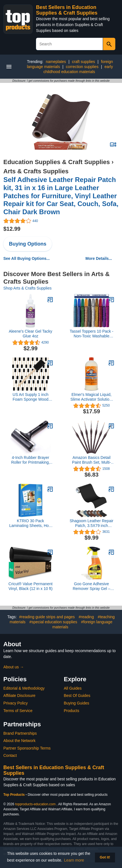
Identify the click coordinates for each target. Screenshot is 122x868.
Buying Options (28, 244)
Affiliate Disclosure (19, 696)
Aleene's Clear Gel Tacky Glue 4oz (30, 334)
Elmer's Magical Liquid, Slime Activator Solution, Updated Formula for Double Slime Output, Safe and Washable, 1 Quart (91, 397)
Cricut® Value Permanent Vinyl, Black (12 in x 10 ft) (30, 586)
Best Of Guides (77, 696)
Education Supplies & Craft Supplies (57, 162)
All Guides (73, 688)
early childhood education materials (78, 69)
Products (72, 711)
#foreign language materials (82, 624)
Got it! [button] (105, 857)
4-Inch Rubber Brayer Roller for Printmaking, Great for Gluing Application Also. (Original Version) (31, 460)
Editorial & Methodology (24, 688)
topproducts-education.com (35, 804)
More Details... (99, 258)
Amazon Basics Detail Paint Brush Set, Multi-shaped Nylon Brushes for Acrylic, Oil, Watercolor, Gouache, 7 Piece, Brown (91, 460)
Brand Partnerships (20, 733)
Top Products (15, 795)
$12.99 (12, 229)
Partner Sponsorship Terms (27, 748)
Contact (10, 755)
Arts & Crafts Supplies (36, 171)
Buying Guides (77, 703)
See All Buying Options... (27, 258)
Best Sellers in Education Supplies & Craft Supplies (67, 10)
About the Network (19, 741)
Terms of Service (18, 711)
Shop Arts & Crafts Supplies (27, 288)
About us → (14, 667)
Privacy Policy (15, 703)
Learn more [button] (74, 860)
